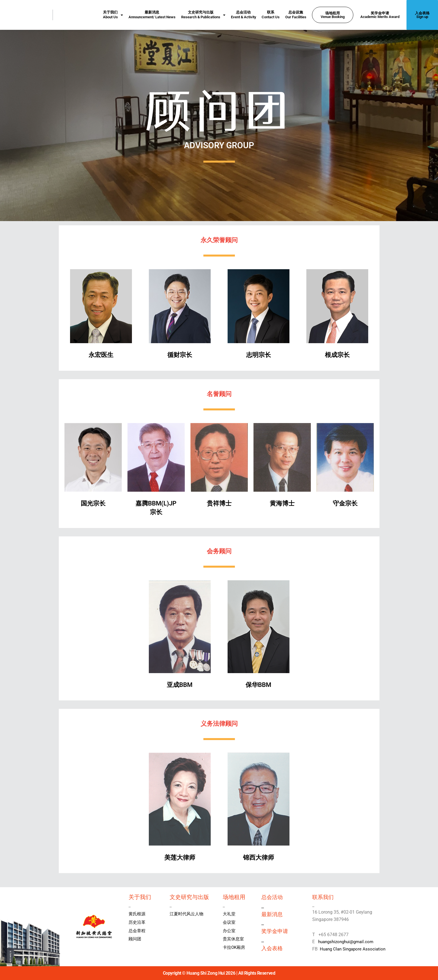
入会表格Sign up (422, 15)
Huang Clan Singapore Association (354, 949)
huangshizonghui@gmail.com (347, 942)
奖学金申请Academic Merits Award (380, 15)
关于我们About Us (113, 15)
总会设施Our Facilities (296, 15)
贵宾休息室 (234, 939)
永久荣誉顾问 (219, 239)
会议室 (230, 922)
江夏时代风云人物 (188, 914)
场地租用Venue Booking (333, 15)
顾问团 (135, 939)
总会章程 (138, 931)
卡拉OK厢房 (235, 947)
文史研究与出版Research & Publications (203, 15)
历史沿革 (138, 922)
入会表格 (273, 948)
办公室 (230, 931)
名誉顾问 (219, 393)
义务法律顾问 (219, 723)
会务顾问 (219, 550)
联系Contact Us (271, 15)
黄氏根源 (138, 914)
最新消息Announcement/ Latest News (152, 15)
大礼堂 (230, 914)
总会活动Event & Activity (243, 15)
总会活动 (273, 897)
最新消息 (273, 914)
